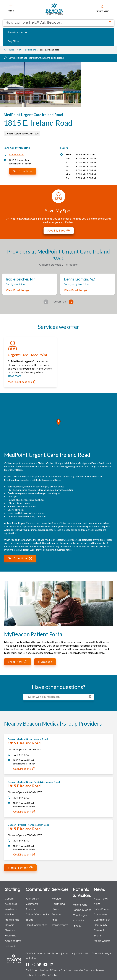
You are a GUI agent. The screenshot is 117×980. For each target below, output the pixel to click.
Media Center (102, 941)
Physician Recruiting (11, 933)
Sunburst (31, 909)
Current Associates (11, 901)
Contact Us (82, 953)
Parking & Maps (82, 910)
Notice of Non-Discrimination (42, 975)
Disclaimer (32, 970)
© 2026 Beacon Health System (43, 953)
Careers (9, 925)
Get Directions (23, 171)
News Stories (101, 899)
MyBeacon (45, 662)
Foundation (32, 899)
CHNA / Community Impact (37, 917)
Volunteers (32, 904)
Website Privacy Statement (89, 970)
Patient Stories (102, 909)
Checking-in (80, 915)
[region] (58, 426)
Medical (57, 899)
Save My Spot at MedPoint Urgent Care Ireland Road (36, 58)
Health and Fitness (58, 906)
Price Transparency (60, 922)
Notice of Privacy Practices (56, 970)
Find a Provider (20, 868)
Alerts (97, 904)
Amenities (78, 920)
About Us (68, 953)
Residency (11, 909)
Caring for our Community (102, 922)
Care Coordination (37, 925)
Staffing (13, 889)
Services (60, 889)
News (99, 889)
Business (56, 914)
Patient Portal (80, 905)
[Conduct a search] (55, 23)
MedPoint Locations (22, 382)
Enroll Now (17, 662)
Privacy (77, 926)
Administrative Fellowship (13, 943)
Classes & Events (99, 933)
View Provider (17, 290)
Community (38, 889)
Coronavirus (101, 914)
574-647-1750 (16, 154)
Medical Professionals (12, 917)
